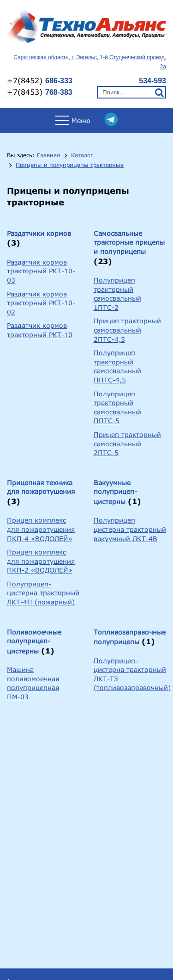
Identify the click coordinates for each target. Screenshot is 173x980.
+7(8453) (40, 92)
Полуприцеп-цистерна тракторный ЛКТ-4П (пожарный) (43, 593)
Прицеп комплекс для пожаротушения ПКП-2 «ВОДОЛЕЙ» (41, 561)
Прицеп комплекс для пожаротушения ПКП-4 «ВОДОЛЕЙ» (41, 529)
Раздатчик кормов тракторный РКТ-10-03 (41, 271)
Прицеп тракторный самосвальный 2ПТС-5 (127, 444)
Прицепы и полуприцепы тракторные (70, 165)
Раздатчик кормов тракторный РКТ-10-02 (41, 303)
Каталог (82, 155)
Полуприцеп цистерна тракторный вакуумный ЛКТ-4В (130, 529)
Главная (48, 155)
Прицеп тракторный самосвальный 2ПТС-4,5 (127, 330)
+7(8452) (40, 80)
